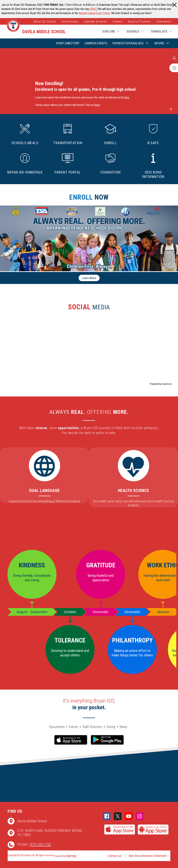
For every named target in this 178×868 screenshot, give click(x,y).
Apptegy (71, 856)
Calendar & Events (96, 21)
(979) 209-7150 (40, 845)
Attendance (164, 21)
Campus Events (96, 43)
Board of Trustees (139, 21)
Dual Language (44, 491)
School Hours (70, 21)
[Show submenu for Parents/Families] (128, 43)
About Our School (44, 21)
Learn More (89, 278)
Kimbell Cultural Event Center (94, 13)
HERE (93, 9)
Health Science (133, 491)
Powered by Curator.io (161, 384)
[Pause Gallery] (171, 109)
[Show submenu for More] (159, 43)
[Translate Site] (161, 32)
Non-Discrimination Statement (148, 856)
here (127, 97)
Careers (118, 21)
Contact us (115, 856)
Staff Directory (68, 43)
